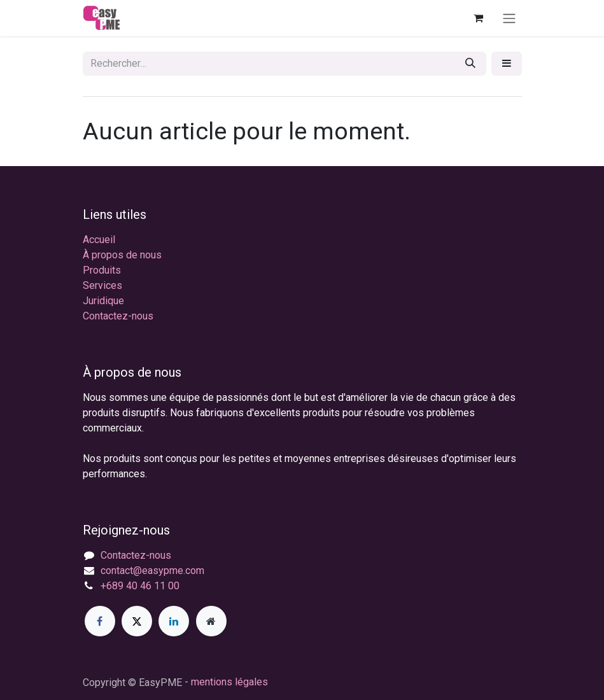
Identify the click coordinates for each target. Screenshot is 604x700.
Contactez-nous (118, 316)
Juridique (103, 301)
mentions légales (229, 682)
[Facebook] (100, 621)
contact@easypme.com (152, 570)
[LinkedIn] (174, 621)
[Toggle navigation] (509, 18)
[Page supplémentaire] (211, 621)
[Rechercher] (470, 64)
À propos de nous (122, 255)
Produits (102, 270)
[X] (137, 621)
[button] (507, 64)
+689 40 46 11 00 (140, 586)
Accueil (99, 240)
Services (102, 285)
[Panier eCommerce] (479, 18)
